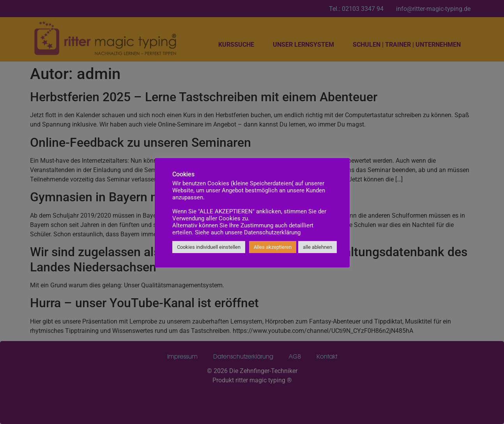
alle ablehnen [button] (317, 247)
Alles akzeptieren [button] (273, 247)
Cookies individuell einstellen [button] (209, 247)
